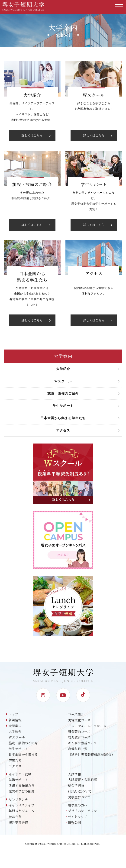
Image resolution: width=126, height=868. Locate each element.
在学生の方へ (78, 806)
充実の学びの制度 (22, 792)
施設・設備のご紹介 (23, 743)
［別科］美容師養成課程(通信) (90, 755)
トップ (13, 714)
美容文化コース (79, 720)
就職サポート (18, 781)
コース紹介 (76, 714)
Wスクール (17, 738)
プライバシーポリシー (84, 812)
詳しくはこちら (36, 136)
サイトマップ (78, 818)
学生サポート (18, 749)
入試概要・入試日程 (83, 781)
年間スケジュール (22, 812)
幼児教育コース (79, 738)
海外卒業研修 (18, 824)
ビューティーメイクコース (87, 726)
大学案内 (15, 726)
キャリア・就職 (20, 775)
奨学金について (79, 798)
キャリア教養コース (82, 743)
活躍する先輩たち (22, 787)
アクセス (15, 767)
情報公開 (74, 824)
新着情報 (15, 720)
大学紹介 (15, 732)
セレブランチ (18, 801)
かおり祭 (15, 818)
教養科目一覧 (78, 749)
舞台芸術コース (79, 732)
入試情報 (74, 775)
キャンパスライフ (21, 806)
